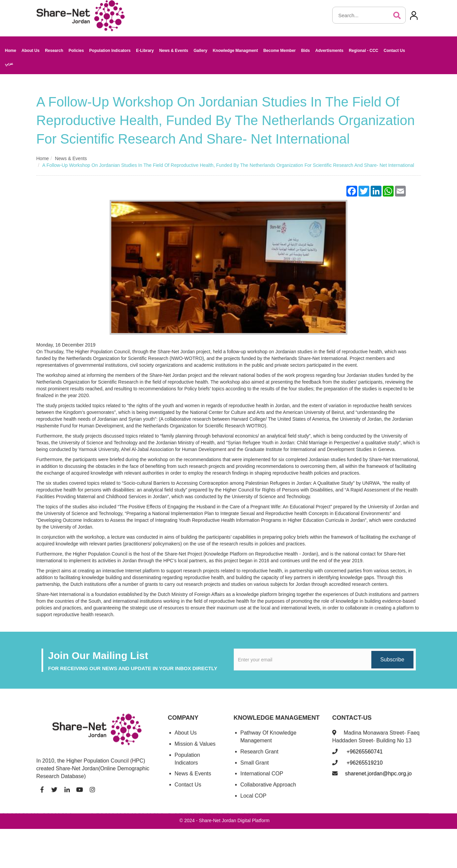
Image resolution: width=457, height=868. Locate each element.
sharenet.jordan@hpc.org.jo (378, 781)
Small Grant (255, 769)
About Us (31, 51)
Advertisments (329, 51)
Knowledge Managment (235, 51)
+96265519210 (364, 769)
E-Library (145, 51)
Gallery (201, 51)
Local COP (253, 803)
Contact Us (394, 51)
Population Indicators (110, 51)
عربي (9, 64)
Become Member (280, 51)
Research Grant (260, 758)
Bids (306, 51)
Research (54, 51)
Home (11, 51)
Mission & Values (195, 751)
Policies (76, 51)
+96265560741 (364, 758)
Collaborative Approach (268, 792)
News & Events (174, 51)
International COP (262, 781)
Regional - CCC (363, 51)
